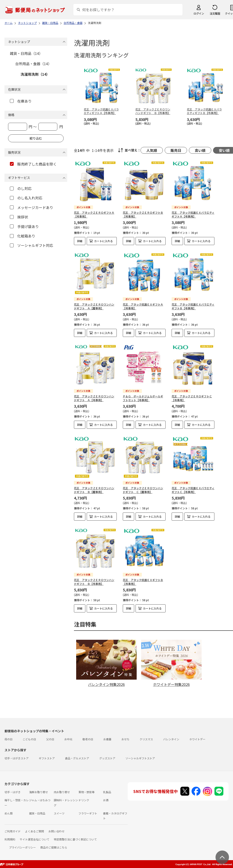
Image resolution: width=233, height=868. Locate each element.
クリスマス (146, 739)
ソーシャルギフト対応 (31, 245)
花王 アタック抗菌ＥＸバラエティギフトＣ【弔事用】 (193, 490)
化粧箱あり (23, 236)
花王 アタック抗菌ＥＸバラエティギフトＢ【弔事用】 (193, 306)
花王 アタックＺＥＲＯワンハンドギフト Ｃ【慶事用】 (143, 490)
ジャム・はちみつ (40, 800)
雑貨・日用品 (37, 813)
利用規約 (10, 839)
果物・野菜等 (86, 792)
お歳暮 (107, 739)
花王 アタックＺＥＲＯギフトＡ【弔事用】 (94, 214)
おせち (125, 739)
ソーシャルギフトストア (140, 758)
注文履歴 (215, 13)
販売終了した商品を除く (33, 164)
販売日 (176, 150)
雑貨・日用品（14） (26, 53)
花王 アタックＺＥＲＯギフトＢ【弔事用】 (143, 214)
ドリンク (84, 800)
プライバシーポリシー (22, 847)
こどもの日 (29, 739)
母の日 (9, 739)
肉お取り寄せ (62, 792)
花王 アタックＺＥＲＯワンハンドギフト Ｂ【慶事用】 (94, 490)
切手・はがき (13, 792)
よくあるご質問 (35, 831)
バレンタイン (171, 739)
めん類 (9, 813)
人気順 (152, 150)
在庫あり (21, 101)
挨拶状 (19, 217)
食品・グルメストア (77, 758)
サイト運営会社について (35, 839)
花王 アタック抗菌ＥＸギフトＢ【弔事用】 (143, 582)
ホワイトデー (197, 739)
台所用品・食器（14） (33, 64)
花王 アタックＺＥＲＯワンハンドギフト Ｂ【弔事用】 (94, 582)
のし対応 (21, 188)
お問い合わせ (56, 831)
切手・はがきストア (17, 758)
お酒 (106, 800)
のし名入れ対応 (26, 198)
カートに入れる (104, 241)
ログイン (199, 13)
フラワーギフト (88, 813)
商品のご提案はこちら (54, 847)
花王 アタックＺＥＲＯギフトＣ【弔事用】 (192, 398)
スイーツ (59, 813)
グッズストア (107, 758)
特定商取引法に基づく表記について (75, 839)
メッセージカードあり (31, 207)
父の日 (50, 739)
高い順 (200, 150)
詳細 (80, 241)
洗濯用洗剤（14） (35, 74)
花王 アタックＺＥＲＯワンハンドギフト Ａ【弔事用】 (94, 398)
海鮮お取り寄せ (39, 792)
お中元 (68, 739)
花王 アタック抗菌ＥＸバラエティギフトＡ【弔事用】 (193, 214)
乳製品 (107, 792)
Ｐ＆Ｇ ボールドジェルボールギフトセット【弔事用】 (143, 398)
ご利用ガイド (13, 831)
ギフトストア (47, 758)
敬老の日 (88, 739)
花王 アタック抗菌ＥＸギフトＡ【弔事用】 (143, 306)
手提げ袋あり (24, 226)
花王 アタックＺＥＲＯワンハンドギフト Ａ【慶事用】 (94, 306)
